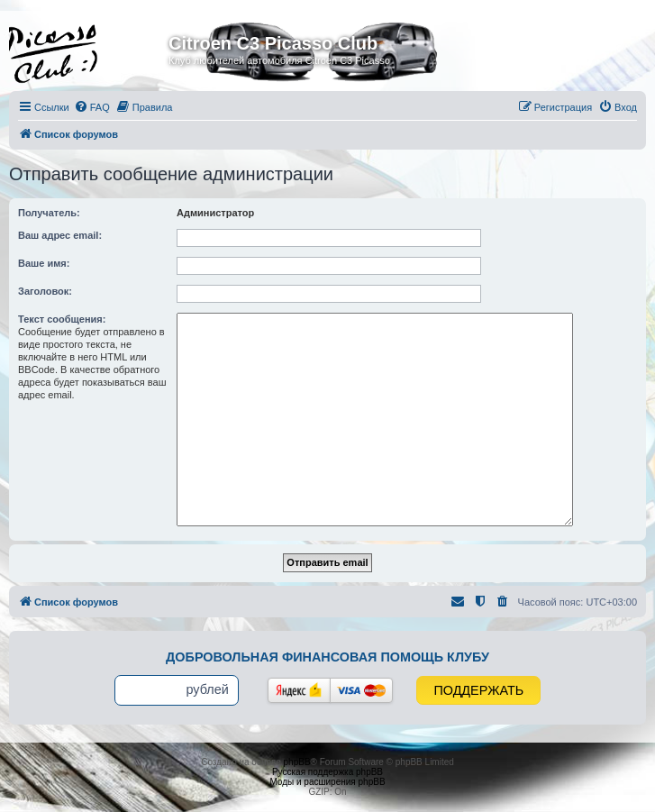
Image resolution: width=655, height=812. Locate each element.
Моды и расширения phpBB (327, 782)
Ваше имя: (44, 263)
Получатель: (49, 213)
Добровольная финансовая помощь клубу (327, 657)
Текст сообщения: (62, 319)
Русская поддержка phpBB (327, 772)
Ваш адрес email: (60, 235)
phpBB (297, 762)
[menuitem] (92, 107)
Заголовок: (45, 291)
